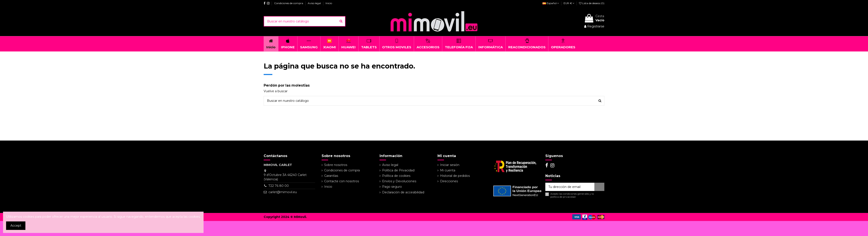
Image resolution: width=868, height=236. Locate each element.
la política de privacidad (572, 195)
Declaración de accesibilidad (403, 192)
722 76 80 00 (279, 186)
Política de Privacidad (398, 170)
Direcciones (449, 181)
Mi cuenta (448, 170)
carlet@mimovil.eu (283, 192)
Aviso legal (315, 3)
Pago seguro (392, 187)
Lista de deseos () (592, 3)
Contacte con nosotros (342, 181)
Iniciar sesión (450, 165)
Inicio (329, 3)
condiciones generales (576, 194)
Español (551, 3)
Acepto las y (572, 195)
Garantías (331, 176)
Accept (16, 226)
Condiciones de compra (289, 3)
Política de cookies (396, 176)
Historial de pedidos (455, 176)
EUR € (569, 3)
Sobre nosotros (336, 165)
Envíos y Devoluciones (399, 181)
